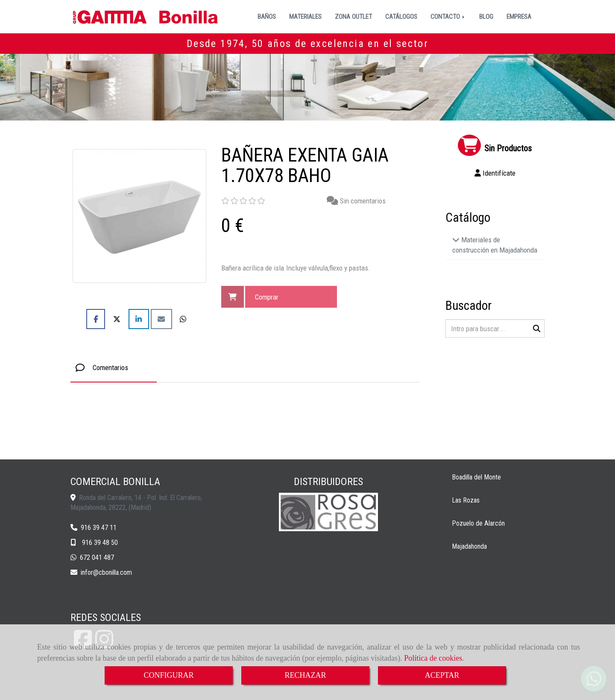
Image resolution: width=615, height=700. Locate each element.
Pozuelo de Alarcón (478, 523)
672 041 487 (97, 557)
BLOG (486, 17)
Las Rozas (466, 500)
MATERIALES (305, 17)
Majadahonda (469, 546)
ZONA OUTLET (353, 17)
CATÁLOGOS (401, 17)
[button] (495, 173)
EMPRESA (519, 17)
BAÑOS (267, 17)
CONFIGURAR (168, 675)
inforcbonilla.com (106, 572)
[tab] (114, 368)
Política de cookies (433, 658)
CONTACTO (448, 17)
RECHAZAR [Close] (305, 675)
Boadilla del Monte (476, 477)
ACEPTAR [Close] (442, 675)
